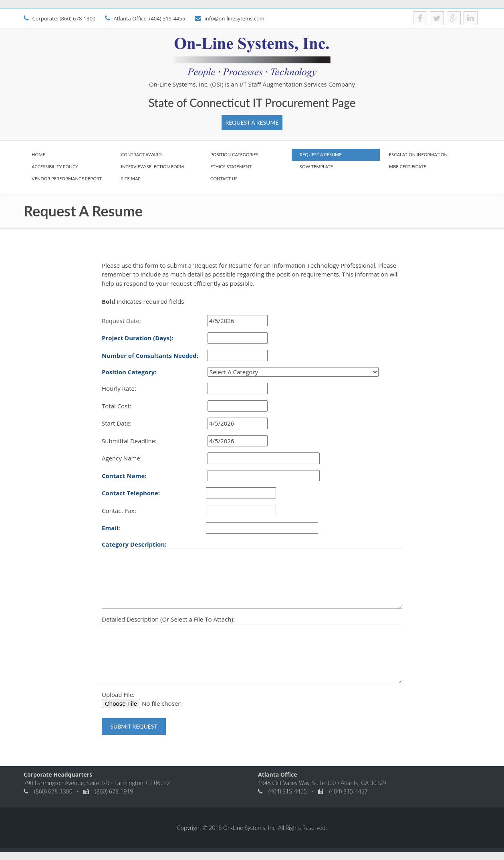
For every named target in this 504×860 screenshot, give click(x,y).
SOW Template (316, 167)
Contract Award (141, 154)
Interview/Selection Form (152, 167)
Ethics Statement (231, 167)
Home (38, 154)
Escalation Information (418, 154)
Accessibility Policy (55, 167)
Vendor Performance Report (67, 179)
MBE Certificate (408, 167)
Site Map (131, 179)
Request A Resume (252, 122)
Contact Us (224, 179)
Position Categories (234, 154)
